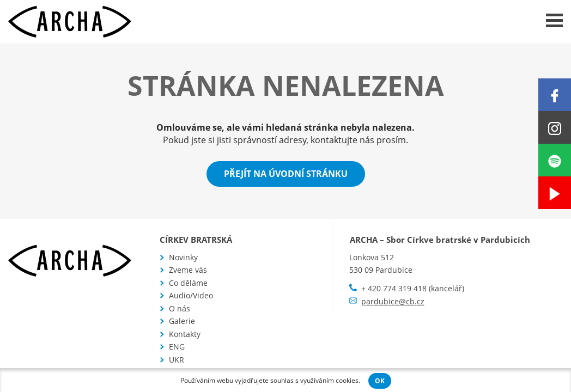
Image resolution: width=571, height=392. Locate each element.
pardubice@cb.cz (393, 301)
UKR (177, 360)
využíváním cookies (329, 380)
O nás (180, 308)
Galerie (182, 321)
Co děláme (188, 283)
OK (380, 381)
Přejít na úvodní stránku (286, 174)
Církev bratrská (196, 240)
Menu (554, 20)
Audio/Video (191, 295)
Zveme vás (188, 270)
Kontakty (185, 334)
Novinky (183, 257)
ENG (177, 347)
